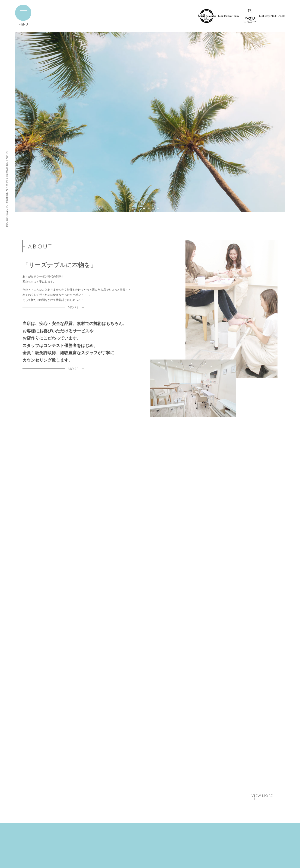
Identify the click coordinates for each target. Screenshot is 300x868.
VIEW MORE (262, 797)
